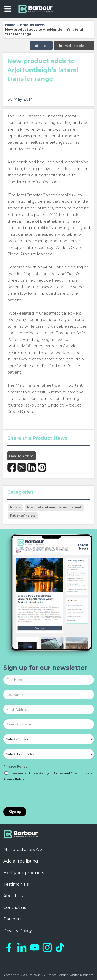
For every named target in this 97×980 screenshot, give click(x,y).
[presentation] (43, 795)
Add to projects (73, 45)
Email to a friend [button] (21, 456)
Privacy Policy (15, 767)
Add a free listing (21, 861)
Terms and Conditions (70, 774)
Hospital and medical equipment (54, 507)
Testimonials (16, 884)
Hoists (15, 507)
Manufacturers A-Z (23, 850)
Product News (32, 25)
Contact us (15, 907)
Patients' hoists (23, 516)
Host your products (24, 873)
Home (10, 25)
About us (13, 896)
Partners (12, 919)
